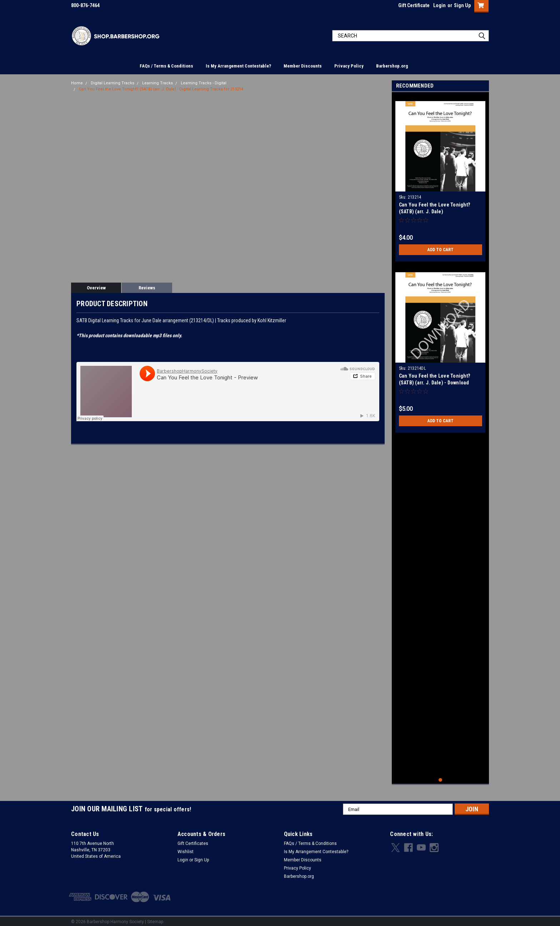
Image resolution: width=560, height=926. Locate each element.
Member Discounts (303, 66)
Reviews (147, 288)
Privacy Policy (349, 66)
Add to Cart (441, 250)
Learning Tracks (157, 83)
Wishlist (186, 849)
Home (77, 83)
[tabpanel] (441, 179)
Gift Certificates (193, 841)
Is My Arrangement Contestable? (238, 66)
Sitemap (155, 919)
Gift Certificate (414, 5)
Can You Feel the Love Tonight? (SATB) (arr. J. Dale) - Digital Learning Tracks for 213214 (161, 89)
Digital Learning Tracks (112, 83)
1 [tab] (441, 777)
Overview (96, 288)
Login (439, 5)
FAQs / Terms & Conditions (166, 66)
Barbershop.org (392, 66)
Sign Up (462, 5)
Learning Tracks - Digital (204, 83)
